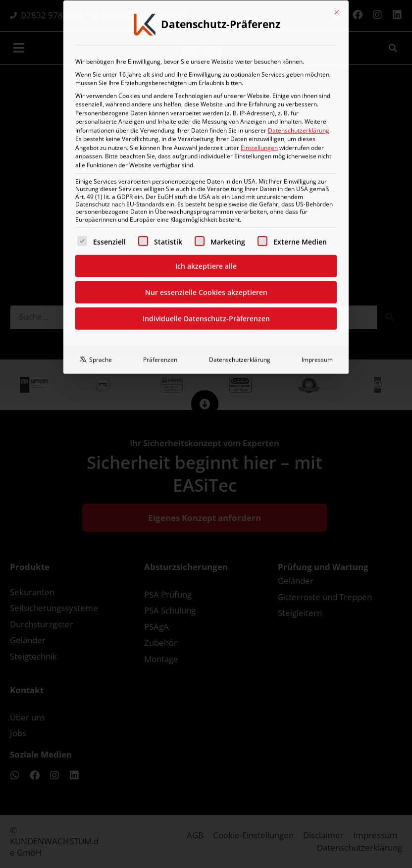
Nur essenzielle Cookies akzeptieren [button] (206, 181)
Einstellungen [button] (259, 36)
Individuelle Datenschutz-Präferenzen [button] (206, 207)
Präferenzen (160, 248)
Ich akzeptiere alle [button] (206, 155)
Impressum (317, 248)
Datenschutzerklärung (299, 19)
